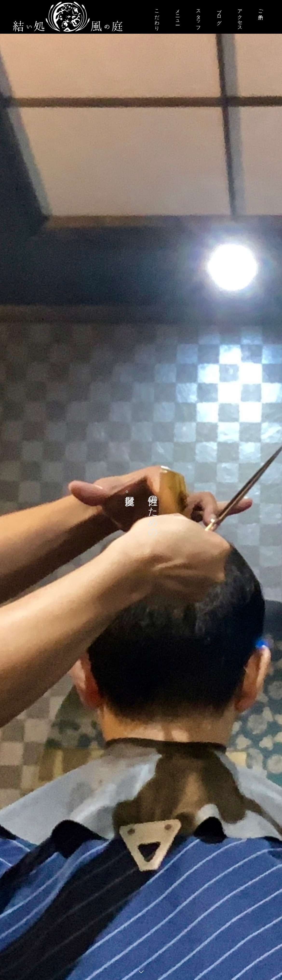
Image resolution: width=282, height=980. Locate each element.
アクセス (240, 17)
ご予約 (261, 9)
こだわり (157, 17)
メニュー (178, 14)
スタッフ (198, 17)
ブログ (219, 14)
